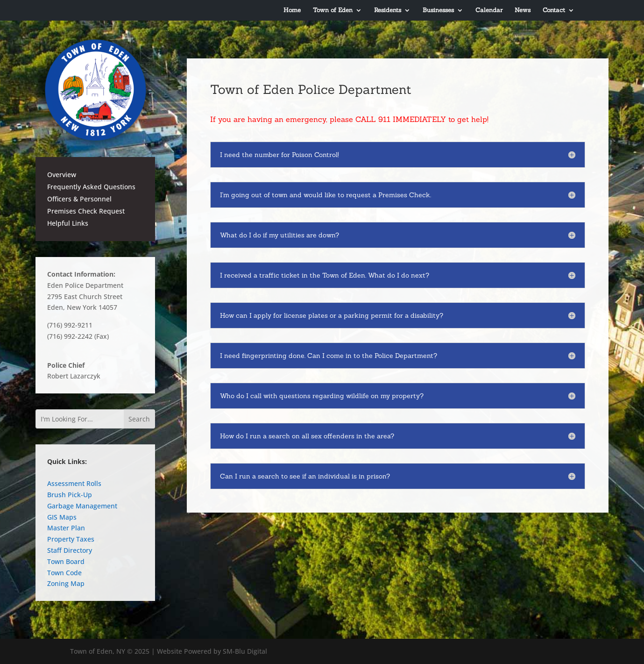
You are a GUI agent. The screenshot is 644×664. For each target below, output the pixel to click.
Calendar (489, 11)
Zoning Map (66, 583)
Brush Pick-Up (70, 495)
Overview (62, 175)
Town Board (66, 561)
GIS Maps (62, 517)
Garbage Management (82, 506)
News (523, 11)
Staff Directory (70, 550)
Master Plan (66, 528)
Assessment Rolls (74, 483)
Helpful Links (68, 223)
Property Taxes (71, 539)
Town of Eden (333, 11)
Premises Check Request (86, 211)
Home (292, 11)
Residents (388, 11)
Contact (554, 11)
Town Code (64, 573)
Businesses (438, 11)
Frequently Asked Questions (91, 187)
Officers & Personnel (79, 199)
